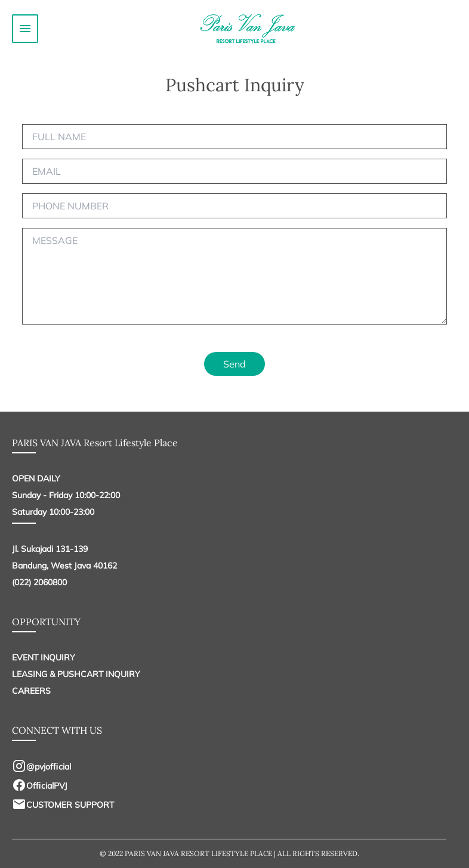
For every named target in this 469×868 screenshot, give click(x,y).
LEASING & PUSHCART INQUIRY (76, 674)
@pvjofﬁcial (41, 767)
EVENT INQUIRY (44, 657)
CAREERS (31, 691)
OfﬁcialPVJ (40, 786)
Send (234, 364)
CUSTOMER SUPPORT (63, 805)
